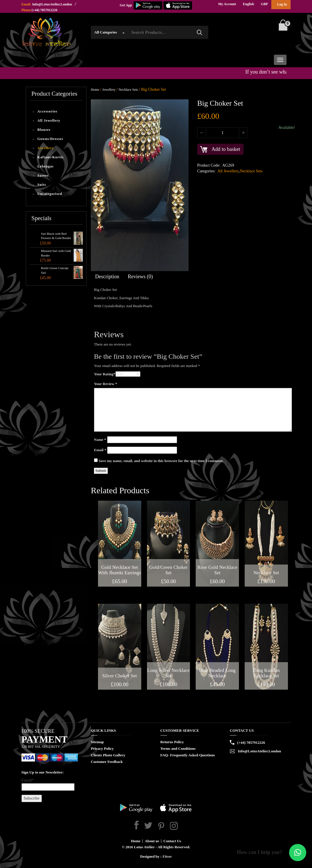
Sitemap (97, 742)
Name (100, 440)
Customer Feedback (107, 762)
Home (95, 90)
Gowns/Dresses (50, 139)
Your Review (106, 384)
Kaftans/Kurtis (51, 157)
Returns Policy (172, 742)
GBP (264, 4)
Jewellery (46, 148)
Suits (42, 185)
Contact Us (172, 841)
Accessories (48, 111)
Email (100, 450)
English (249, 4)
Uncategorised (50, 194)
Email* (48, 784)
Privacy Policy (102, 748)
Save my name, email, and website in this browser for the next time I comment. (161, 461)
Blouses (44, 130)
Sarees (43, 175)
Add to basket (226, 149)
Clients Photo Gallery (108, 755)
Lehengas (46, 166)
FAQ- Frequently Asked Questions (188, 755)
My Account (227, 4)
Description (107, 277)
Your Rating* (105, 374)
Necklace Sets (128, 90)
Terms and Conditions (178, 748)
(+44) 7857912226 (45, 10)
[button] (298, 853)
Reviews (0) (140, 277)
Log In (282, 4)
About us (152, 841)
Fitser (167, 856)
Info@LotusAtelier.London (52, 4)
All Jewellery (49, 121)
